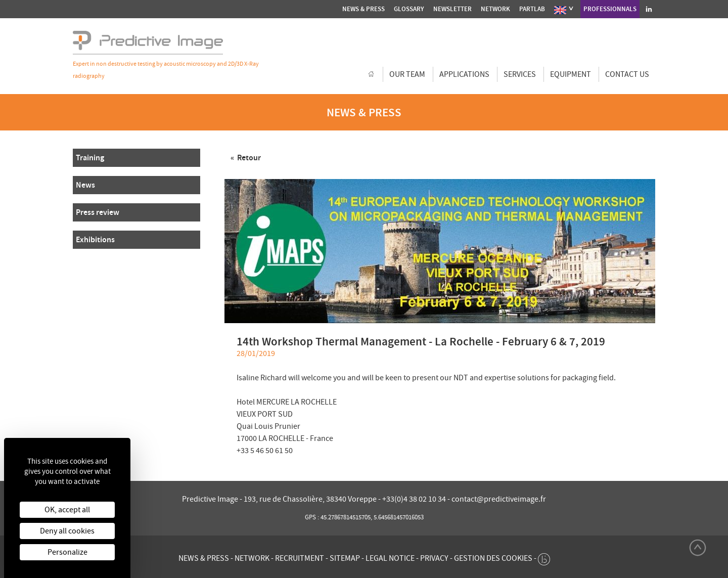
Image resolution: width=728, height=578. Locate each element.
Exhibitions (95, 239)
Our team (407, 74)
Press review (98, 212)
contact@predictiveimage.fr (499, 499)
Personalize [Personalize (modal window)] (67, 552)
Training (90, 158)
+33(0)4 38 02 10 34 (415, 499)
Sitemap (345, 558)
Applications (464, 74)
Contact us (627, 74)
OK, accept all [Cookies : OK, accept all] (67, 510)
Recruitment (300, 558)
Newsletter (452, 9)
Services (520, 74)
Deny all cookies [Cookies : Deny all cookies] (67, 531)
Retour (248, 158)
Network (495, 9)
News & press (363, 9)
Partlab (532, 9)
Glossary (409, 9)
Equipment (571, 74)
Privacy (434, 558)
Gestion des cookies (493, 558)
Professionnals (610, 9)
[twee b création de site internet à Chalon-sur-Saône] (544, 557)
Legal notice (390, 558)
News (85, 185)
